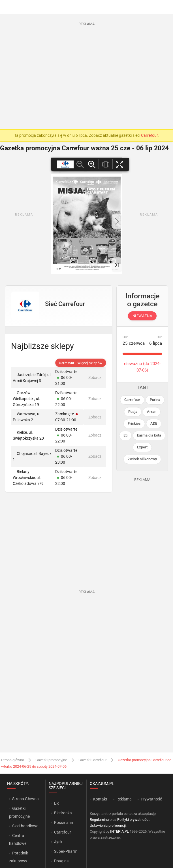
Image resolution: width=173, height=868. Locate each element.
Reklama (124, 799)
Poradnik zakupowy (19, 857)
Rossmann (64, 823)
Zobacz (95, 377)
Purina (155, 400)
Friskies (134, 423)
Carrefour (149, 135)
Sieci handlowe (25, 826)
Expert (142, 447)
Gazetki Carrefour (92, 760)
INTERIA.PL (119, 831)
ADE (154, 423)
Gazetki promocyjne (51, 760)
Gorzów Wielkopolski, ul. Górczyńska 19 (26, 399)
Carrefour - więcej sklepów (81, 363)
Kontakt (100, 799)
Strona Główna (25, 799)
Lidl (57, 803)
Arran (152, 412)
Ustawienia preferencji (108, 825)
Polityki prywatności (133, 820)
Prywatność (151, 799)
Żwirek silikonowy (142, 459)
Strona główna (13, 760)
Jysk (58, 842)
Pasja (133, 412)
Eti (125, 435)
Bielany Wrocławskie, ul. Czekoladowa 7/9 (28, 478)
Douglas (61, 861)
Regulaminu (99, 820)
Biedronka (63, 813)
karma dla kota (149, 435)
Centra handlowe (18, 839)
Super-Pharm (66, 851)
